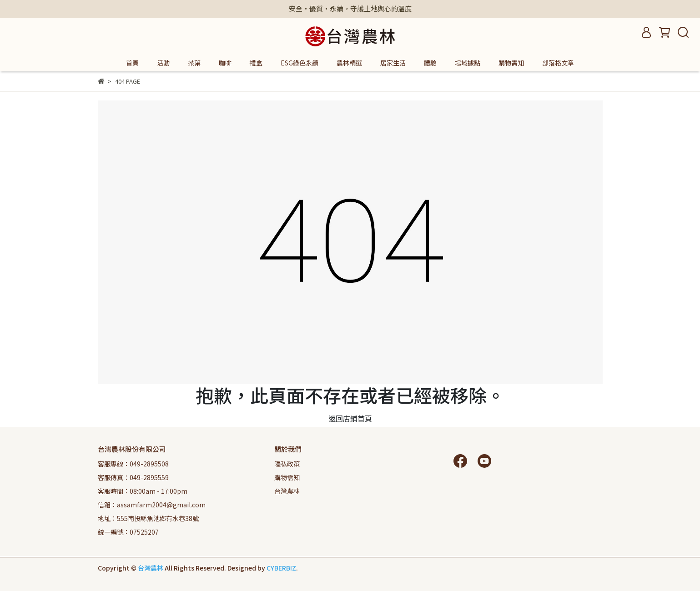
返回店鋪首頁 (350, 418)
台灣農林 (287, 491)
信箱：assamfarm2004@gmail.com (152, 505)
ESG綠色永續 (300, 63)
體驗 (430, 63)
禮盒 (256, 63)
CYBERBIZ (281, 568)
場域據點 (468, 63)
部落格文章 (558, 63)
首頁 (132, 63)
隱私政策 (287, 464)
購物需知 (511, 63)
